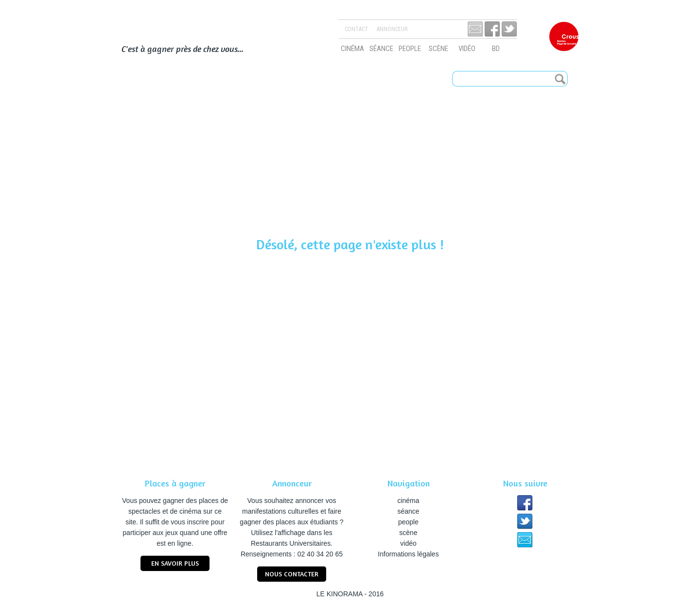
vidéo (467, 49)
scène (438, 49)
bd (496, 49)
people (410, 49)
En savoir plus (175, 563)
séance (381, 49)
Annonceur (392, 29)
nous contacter (292, 574)
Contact (356, 29)
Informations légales (408, 554)
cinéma (352, 49)
